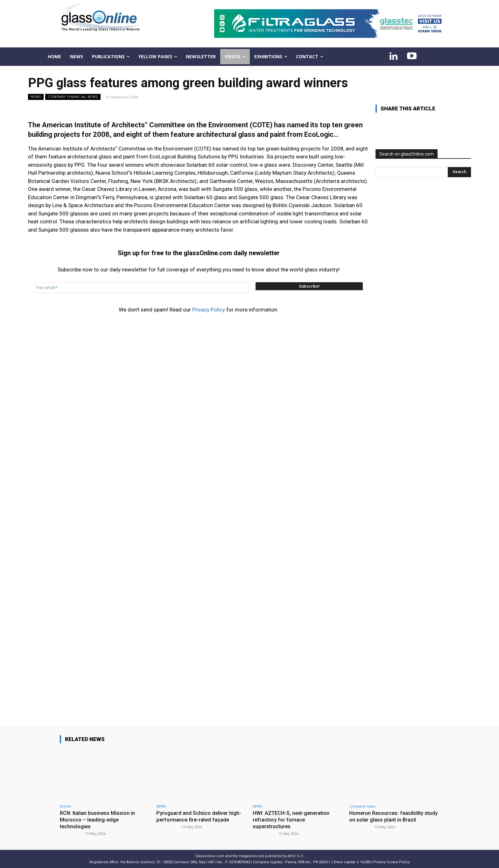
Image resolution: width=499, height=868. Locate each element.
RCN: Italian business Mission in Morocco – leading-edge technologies (98, 819)
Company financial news (73, 97)
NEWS (36, 97)
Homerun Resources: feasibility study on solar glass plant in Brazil (390, 816)
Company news (362, 806)
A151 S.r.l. (296, 855)
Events (65, 806)
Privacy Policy (209, 310)
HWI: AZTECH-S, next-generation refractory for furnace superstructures (293, 819)
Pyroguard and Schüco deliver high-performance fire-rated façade (199, 816)
